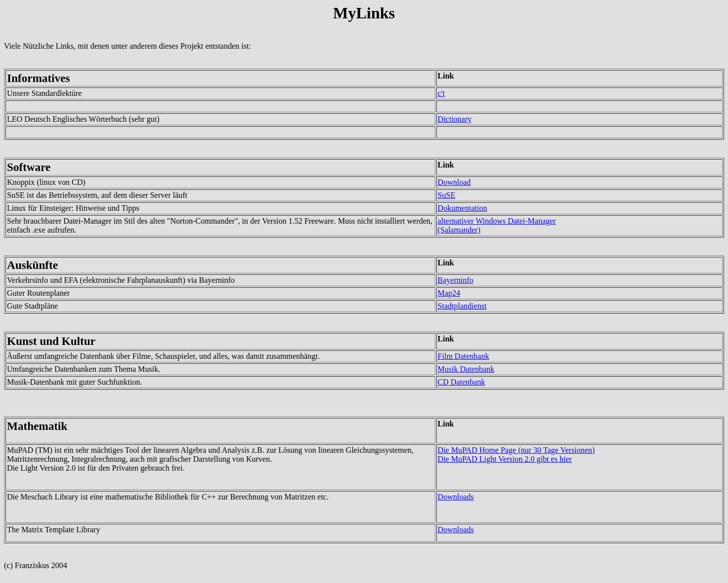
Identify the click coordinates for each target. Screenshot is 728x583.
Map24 (449, 293)
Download (454, 182)
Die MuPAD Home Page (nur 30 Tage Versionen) (516, 450)
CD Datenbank (462, 382)
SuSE (447, 195)
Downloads (456, 497)
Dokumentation (463, 208)
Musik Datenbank (466, 369)
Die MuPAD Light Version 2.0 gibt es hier (505, 459)
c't (441, 93)
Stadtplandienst (462, 306)
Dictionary (455, 119)
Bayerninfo (456, 280)
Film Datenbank (464, 356)
